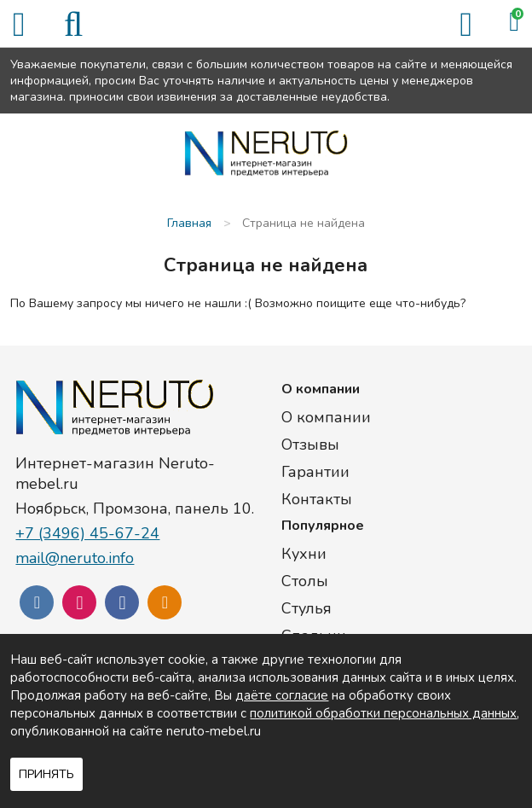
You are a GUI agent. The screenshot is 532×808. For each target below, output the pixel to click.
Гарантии (315, 472)
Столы (305, 581)
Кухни (304, 554)
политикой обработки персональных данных (383, 713)
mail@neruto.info (75, 558)
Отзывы (310, 445)
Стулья (306, 608)
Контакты (317, 499)
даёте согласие (282, 695)
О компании (326, 417)
